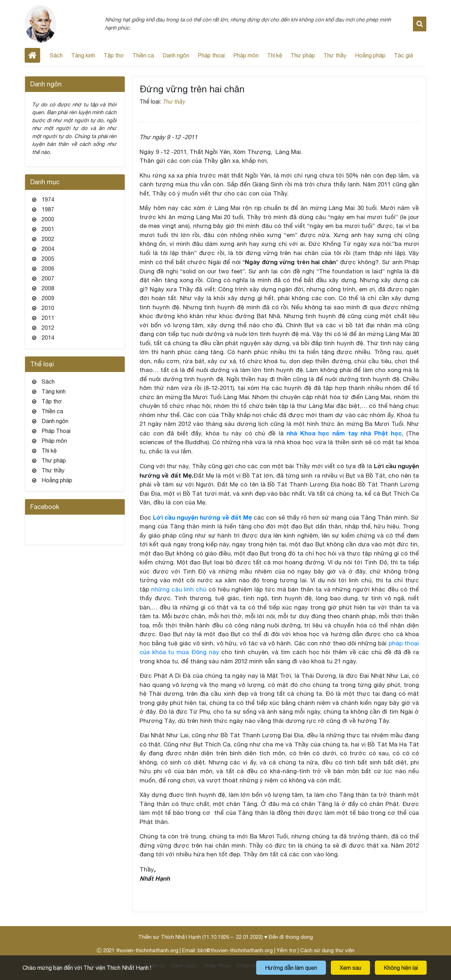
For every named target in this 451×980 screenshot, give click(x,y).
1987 (48, 209)
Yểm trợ (286, 950)
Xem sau (350, 968)
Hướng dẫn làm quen (291, 968)
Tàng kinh (83, 55)
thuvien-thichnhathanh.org (147, 950)
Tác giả (403, 55)
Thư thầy (335, 55)
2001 (48, 229)
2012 (48, 328)
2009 (48, 298)
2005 (48, 259)
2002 (48, 239)
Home (32, 55)
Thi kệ (275, 55)
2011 (48, 318)
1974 (48, 199)
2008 (48, 288)
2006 (48, 268)
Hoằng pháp (370, 55)
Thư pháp (303, 55)
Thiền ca (143, 55)
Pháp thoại (211, 55)
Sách (56, 55)
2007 (48, 278)
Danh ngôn (176, 55)
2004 (48, 249)
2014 (48, 337)
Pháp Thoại (56, 431)
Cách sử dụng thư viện (327, 950)
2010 (48, 308)
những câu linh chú (179, 589)
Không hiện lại (401, 968)
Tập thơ (114, 55)
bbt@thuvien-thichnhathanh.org (235, 950)
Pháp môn (246, 55)
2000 (48, 219)
